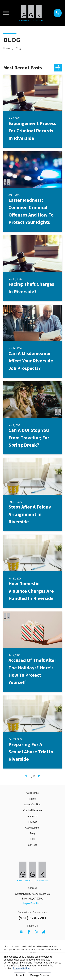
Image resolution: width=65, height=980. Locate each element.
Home (32, 799)
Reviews (32, 822)
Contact (32, 845)
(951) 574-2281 (32, 918)
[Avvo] (44, 932)
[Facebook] (29, 932)
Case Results (32, 828)
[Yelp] (36, 932)
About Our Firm (32, 804)
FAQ (32, 839)
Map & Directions (32, 903)
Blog (32, 833)
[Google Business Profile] (21, 932)
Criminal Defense (32, 810)
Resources (32, 816)
